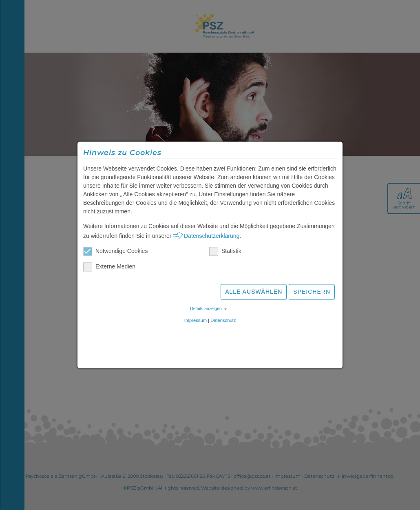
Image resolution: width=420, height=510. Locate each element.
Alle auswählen (254, 293)
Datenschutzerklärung (212, 237)
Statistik (225, 252)
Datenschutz (223, 322)
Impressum (196, 322)
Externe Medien (109, 268)
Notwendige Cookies (115, 252)
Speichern (312, 293)
